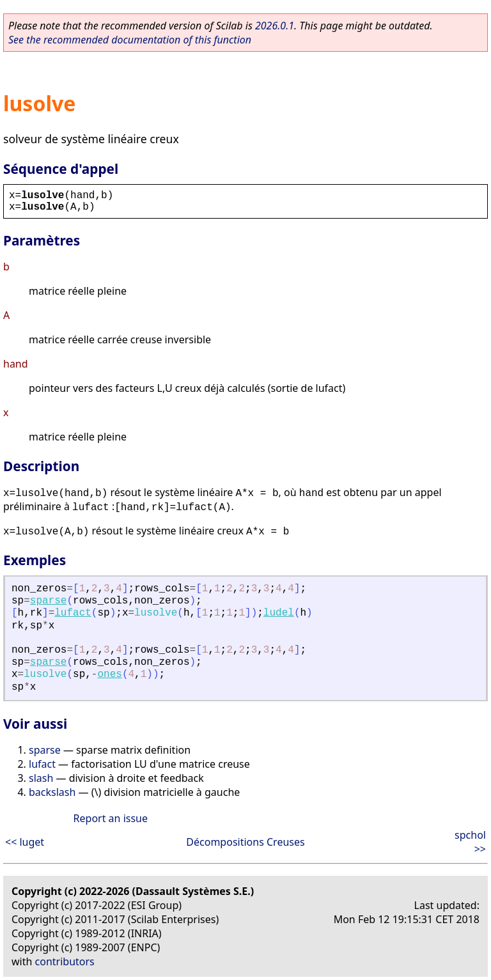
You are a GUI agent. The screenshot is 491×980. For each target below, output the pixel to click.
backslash (52, 792)
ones (109, 674)
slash (41, 778)
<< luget (25, 842)
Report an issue (111, 818)
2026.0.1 (275, 26)
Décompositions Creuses (245, 842)
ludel (279, 613)
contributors (65, 961)
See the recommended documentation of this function (130, 40)
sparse (49, 601)
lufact (73, 613)
